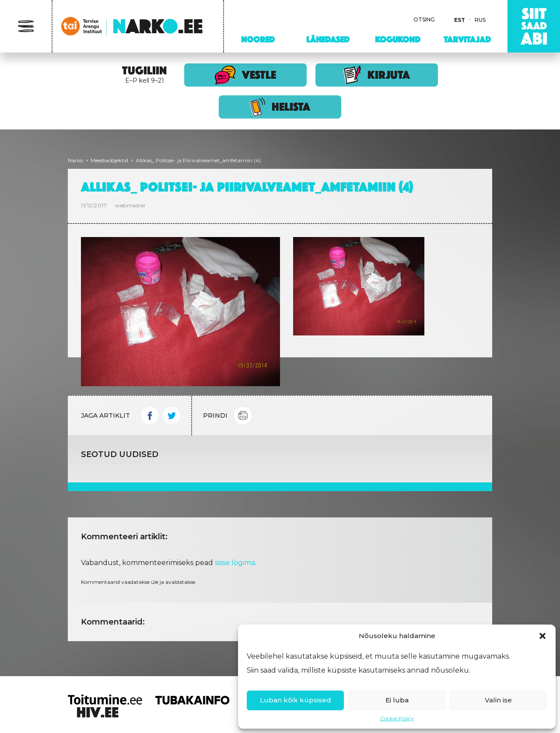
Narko (75, 160)
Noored (258, 39)
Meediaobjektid (109, 160)
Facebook (150, 415)
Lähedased (328, 39)
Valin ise (498, 700)
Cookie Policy (397, 718)
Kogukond (398, 39)
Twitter (171, 415)
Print (243, 415)
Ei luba (397, 700)
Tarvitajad (467, 39)
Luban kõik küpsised (296, 700)
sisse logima (235, 563)
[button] (542, 636)
